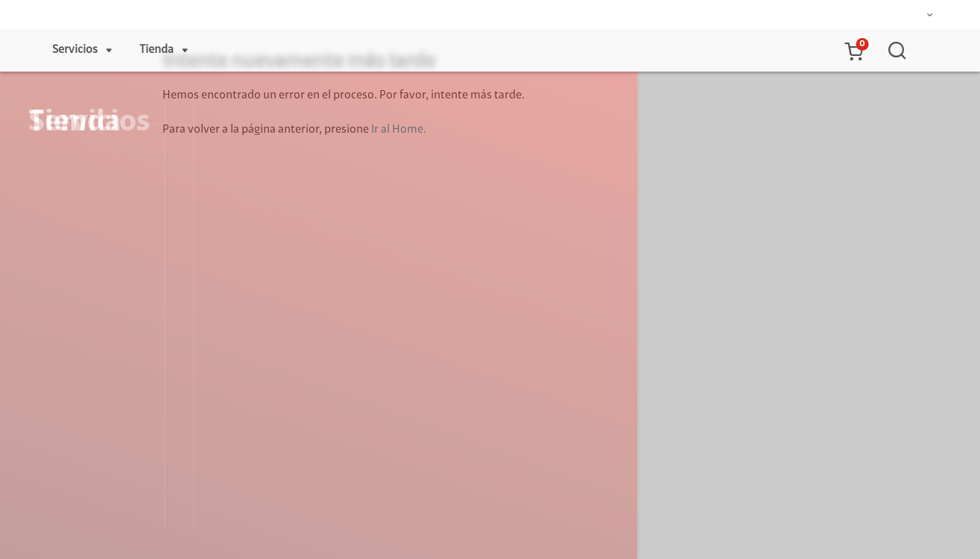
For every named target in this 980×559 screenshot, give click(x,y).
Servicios (75, 50)
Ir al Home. (399, 130)
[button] (853, 51)
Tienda (157, 50)
